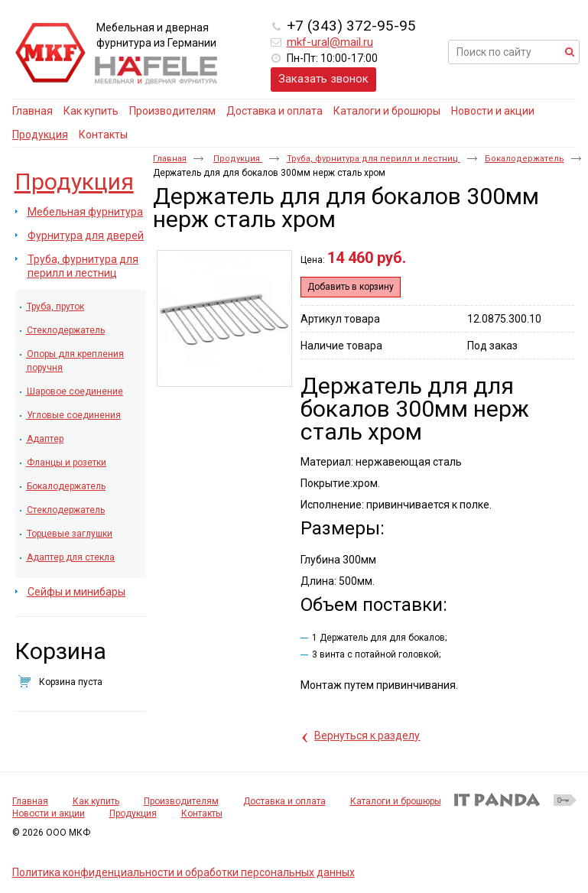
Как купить (96, 801)
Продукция (40, 135)
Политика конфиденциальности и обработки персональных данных (184, 872)
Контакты (202, 813)
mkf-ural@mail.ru (330, 42)
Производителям (181, 801)
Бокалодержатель (525, 159)
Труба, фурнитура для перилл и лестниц (374, 159)
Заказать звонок (323, 79)
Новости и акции (49, 813)
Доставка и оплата (284, 801)
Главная (170, 159)
